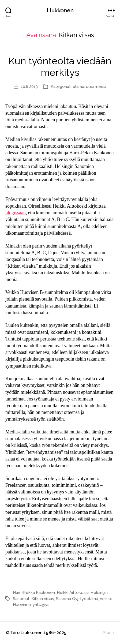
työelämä (89, 599)
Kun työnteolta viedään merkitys (60, 67)
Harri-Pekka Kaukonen (34, 593)
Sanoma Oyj (67, 599)
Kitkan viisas (43, 599)
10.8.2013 (29, 87)
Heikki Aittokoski (73, 593)
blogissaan (16, 213)
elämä (78, 87)
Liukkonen (60, 10)
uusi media (96, 87)
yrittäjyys (41, 605)
